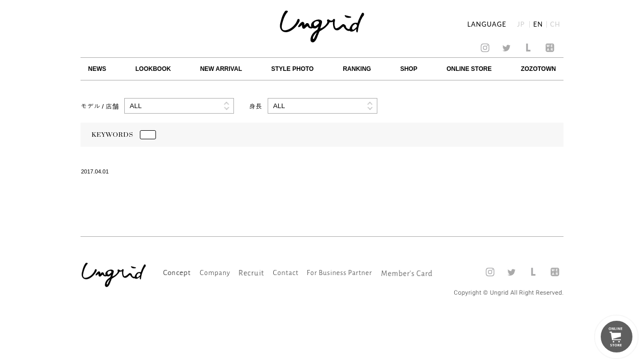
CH (555, 24)
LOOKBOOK (153, 69)
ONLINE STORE (469, 69)
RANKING (357, 69)
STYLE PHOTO (292, 69)
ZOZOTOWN (538, 69)
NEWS (97, 69)
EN (538, 24)
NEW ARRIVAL (221, 69)
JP (521, 24)
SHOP (409, 69)
